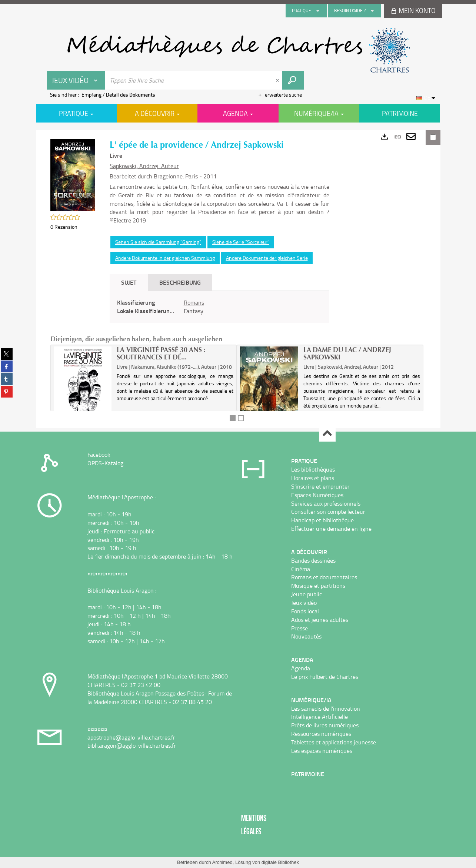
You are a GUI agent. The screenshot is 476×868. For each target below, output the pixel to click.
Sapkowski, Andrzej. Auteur (144, 166)
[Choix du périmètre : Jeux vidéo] (76, 80)
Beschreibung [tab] (180, 282)
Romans (194, 302)
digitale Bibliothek (280, 862)
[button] (73, 175)
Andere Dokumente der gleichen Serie (267, 258)
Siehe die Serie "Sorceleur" (241, 242)
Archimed (222, 862)
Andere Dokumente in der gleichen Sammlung (165, 258)
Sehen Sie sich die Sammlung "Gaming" (158, 242)
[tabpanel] (219, 307)
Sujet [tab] (129, 282)
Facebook (99, 455)
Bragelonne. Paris (176, 176)
